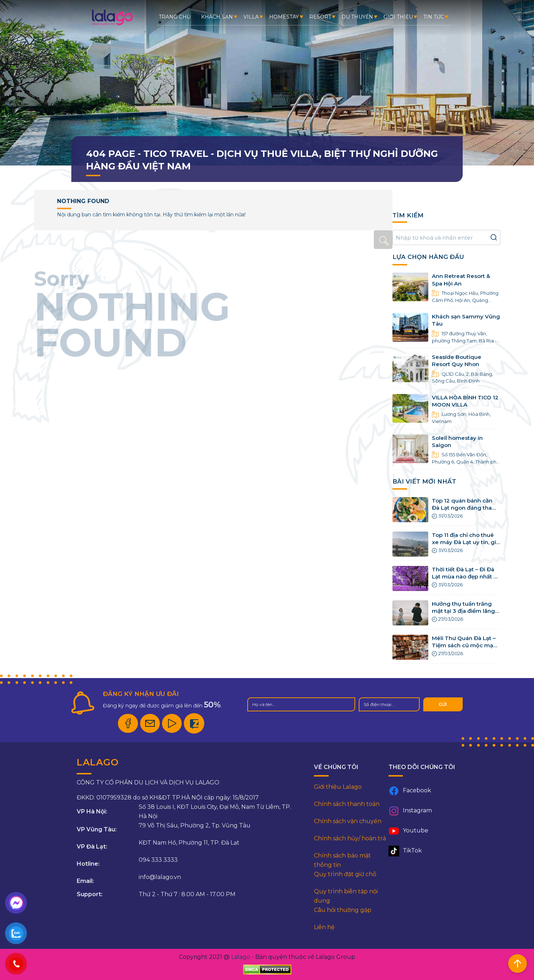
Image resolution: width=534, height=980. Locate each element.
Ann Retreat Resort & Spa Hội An (461, 280)
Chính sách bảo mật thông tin (342, 860)
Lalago (241, 957)
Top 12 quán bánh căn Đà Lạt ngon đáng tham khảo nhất (465, 508)
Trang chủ (175, 17)
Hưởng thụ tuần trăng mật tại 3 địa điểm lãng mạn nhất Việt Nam (463, 611)
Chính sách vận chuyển (348, 821)
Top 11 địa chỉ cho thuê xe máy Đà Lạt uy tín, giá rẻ (466, 542)
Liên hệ (324, 927)
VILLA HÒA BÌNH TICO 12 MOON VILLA (465, 401)
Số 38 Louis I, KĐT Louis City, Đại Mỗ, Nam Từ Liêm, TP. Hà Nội (215, 811)
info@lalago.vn (160, 877)
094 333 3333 (158, 860)
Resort (320, 17)
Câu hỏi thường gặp (343, 910)
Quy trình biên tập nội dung (346, 896)
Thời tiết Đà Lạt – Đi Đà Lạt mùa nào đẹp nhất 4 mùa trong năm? (465, 577)
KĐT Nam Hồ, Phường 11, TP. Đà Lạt (189, 843)
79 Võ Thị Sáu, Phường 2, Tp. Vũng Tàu (195, 825)
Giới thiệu (398, 17)
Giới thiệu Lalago (338, 787)
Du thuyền (357, 17)
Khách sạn (217, 17)
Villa (251, 17)
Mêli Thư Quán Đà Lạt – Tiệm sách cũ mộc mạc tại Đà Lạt (464, 645)
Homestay (284, 17)
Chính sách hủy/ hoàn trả (350, 838)
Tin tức (434, 17)
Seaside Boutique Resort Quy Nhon (457, 361)
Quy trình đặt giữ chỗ (345, 874)
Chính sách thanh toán (347, 804)
